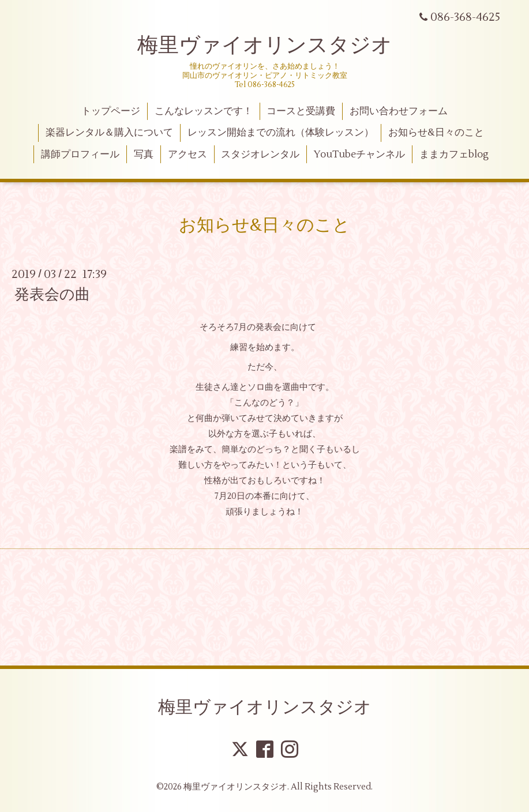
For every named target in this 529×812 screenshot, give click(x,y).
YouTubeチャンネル (359, 155)
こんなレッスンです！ (204, 111)
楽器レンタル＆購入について (109, 133)
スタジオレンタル (260, 155)
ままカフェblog (454, 155)
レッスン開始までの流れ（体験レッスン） (281, 133)
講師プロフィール (80, 155)
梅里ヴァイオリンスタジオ (265, 46)
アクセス (187, 155)
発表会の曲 (52, 295)
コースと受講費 (301, 111)
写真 (144, 155)
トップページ (111, 111)
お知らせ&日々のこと (436, 133)
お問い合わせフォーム (399, 111)
